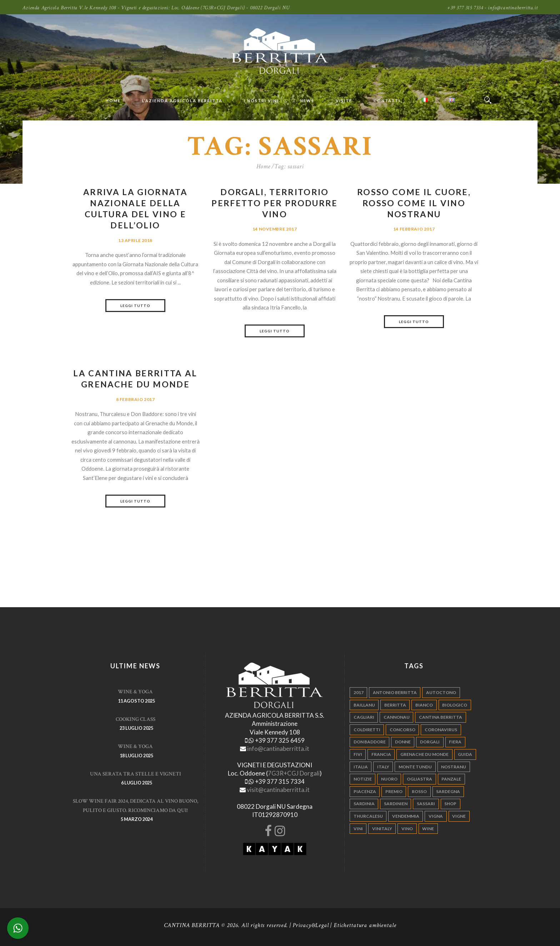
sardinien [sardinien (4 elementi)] (396, 804)
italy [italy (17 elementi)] (383, 767)
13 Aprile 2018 (135, 240)
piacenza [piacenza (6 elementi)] (365, 791)
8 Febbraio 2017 (136, 399)
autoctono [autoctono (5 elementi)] (441, 692)
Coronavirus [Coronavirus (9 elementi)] (441, 730)
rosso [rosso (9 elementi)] (419, 791)
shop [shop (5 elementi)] (450, 804)
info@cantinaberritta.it (278, 749)
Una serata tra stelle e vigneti (136, 774)
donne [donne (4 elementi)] (403, 742)
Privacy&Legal (311, 925)
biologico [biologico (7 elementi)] (455, 705)
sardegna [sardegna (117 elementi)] (448, 791)
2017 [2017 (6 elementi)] (359, 692)
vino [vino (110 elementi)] (407, 829)
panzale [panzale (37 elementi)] (451, 779)
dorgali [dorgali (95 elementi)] (430, 742)
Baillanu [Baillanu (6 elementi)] (364, 705)
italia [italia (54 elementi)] (361, 767)
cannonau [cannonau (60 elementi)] (397, 717)
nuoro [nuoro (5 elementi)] (389, 779)
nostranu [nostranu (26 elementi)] (454, 767)
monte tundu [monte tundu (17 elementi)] (415, 767)
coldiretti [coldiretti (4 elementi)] (367, 730)
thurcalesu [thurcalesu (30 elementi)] (368, 816)
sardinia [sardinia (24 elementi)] (364, 804)
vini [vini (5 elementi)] (358, 829)
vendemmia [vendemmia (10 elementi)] (406, 816)
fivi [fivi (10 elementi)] (358, 754)
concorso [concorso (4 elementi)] (402, 730)
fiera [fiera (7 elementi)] (455, 742)
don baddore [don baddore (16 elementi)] (370, 742)
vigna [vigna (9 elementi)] (436, 816)
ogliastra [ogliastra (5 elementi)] (419, 779)
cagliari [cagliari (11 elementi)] (364, 717)
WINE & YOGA (135, 692)
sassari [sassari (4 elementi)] (426, 804)
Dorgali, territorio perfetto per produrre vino (274, 203)
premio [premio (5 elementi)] (394, 791)
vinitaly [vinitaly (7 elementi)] (382, 829)
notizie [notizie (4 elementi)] (363, 779)
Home (263, 166)
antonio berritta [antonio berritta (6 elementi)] (395, 692)
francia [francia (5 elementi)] (381, 754)
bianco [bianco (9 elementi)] (424, 705)
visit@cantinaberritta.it (278, 790)
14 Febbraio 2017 (414, 229)
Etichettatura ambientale (365, 925)
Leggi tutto (135, 306)
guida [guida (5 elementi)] (465, 754)
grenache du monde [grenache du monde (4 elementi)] (424, 754)
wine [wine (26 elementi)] (428, 829)
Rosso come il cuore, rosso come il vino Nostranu (414, 203)
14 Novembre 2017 (275, 229)
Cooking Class (136, 719)
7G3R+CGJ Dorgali (294, 773)
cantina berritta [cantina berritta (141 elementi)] (441, 717)
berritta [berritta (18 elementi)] (395, 705)
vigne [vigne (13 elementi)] (459, 816)
